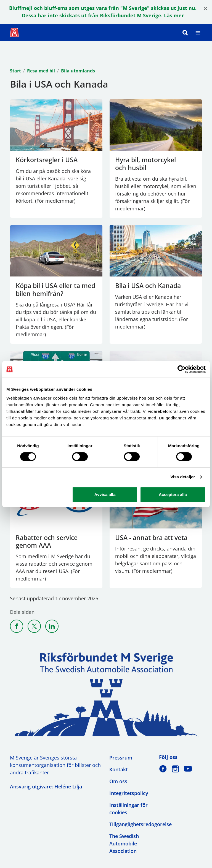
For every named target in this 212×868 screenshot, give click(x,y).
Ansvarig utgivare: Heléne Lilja (46, 786)
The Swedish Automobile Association (124, 843)
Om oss (118, 781)
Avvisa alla (105, 494)
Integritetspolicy (129, 793)
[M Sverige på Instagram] (175, 769)
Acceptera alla (173, 494)
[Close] (205, 8)
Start (15, 71)
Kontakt (119, 769)
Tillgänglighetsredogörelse (141, 824)
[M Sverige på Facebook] (163, 769)
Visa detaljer (183, 477)
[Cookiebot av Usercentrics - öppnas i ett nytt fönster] (181, 369)
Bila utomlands (78, 71)
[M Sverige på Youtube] (188, 769)
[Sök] (185, 32)
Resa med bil (41, 71)
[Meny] (198, 32)
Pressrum (121, 758)
